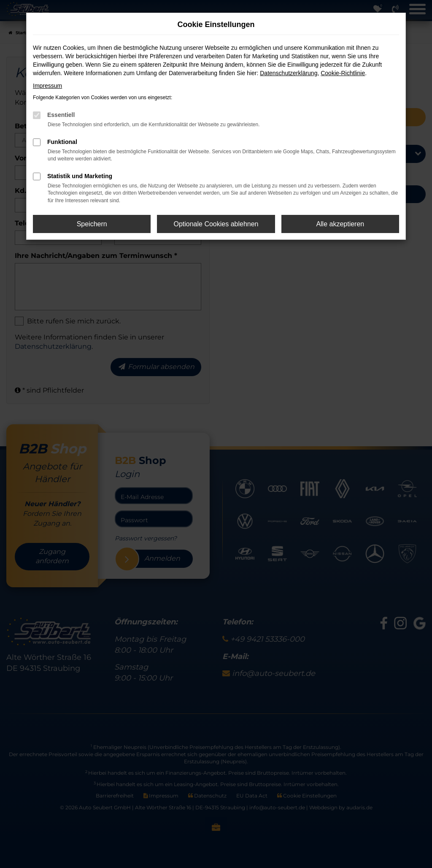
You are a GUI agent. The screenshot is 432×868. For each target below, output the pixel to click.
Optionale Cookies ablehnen (216, 224)
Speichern (92, 224)
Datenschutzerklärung (289, 73)
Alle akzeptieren (340, 224)
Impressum (47, 86)
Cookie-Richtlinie (343, 73)
